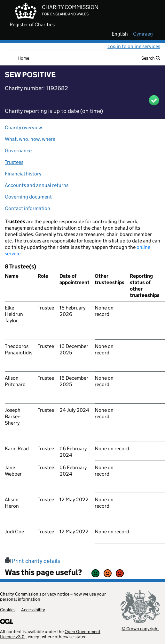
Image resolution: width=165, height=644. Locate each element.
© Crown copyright (140, 628)
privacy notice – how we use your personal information (53, 597)
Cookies (8, 610)
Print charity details (32, 561)
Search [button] (151, 58)
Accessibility (33, 610)
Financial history (23, 174)
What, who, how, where (30, 139)
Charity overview (23, 127)
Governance (18, 151)
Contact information (27, 208)
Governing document (28, 197)
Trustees (14, 162)
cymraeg (143, 34)
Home (23, 58)
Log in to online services (134, 46)
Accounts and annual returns (37, 185)
